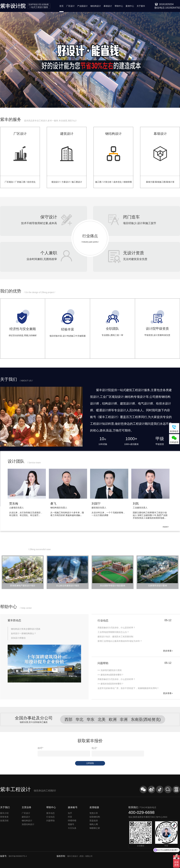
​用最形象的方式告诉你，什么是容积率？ (116, 679)
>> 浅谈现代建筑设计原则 (110, 670)
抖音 (70, 817)
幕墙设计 (108, 6)
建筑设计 (26, 817)
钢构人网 (94, 824)
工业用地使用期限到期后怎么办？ (113, 632)
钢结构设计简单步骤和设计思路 (26, 629)
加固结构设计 (28, 824)
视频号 (71, 824)
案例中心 (130, 6)
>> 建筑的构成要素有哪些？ (111, 675)
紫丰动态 (51, 813)
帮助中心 (119, 6)
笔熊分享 (94, 813)
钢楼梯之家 (95, 828)
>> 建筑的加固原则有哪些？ (111, 684)
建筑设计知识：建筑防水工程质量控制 (115, 637)
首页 (61, 6)
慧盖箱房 (94, 821)
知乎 (70, 813)
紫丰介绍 (4, 813)
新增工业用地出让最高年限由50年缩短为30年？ (120, 641)
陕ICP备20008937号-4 (18, 856)
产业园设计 (82, 6)
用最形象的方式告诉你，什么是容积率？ (116, 628)
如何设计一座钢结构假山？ (24, 633)
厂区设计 (70, 6)
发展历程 (4, 821)
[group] (28, 495)
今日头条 (72, 828)
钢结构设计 (96, 6)
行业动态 (51, 817)
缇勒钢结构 (95, 817)
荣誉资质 (4, 817)
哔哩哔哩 (72, 821)
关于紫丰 (141, 6)
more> (166, 527)
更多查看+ (168, 651)
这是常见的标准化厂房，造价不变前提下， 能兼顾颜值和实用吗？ (128, 688)
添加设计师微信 (18, 638)
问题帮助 (51, 821)
